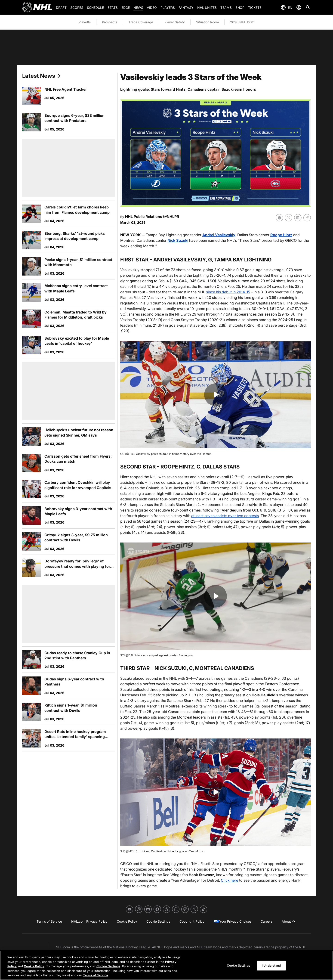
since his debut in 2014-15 (228, 292)
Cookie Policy (34, 966)
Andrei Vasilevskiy (219, 235)
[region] (166, 965)
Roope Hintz (281, 235)
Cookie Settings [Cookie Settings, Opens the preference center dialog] (239, 965)
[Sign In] (299, 7)
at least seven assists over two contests (225, 516)
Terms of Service (96, 975)
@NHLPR (171, 217)
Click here (230, 880)
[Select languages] (286, 7)
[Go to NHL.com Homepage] (37, 7)
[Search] (308, 7)
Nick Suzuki (178, 240)
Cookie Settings (108, 966)
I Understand (271, 965)
